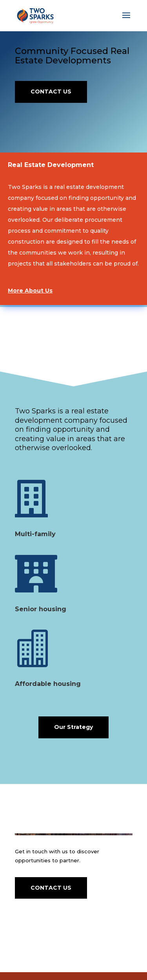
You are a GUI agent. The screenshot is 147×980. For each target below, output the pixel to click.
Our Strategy (73, 727)
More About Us (30, 291)
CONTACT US (51, 92)
